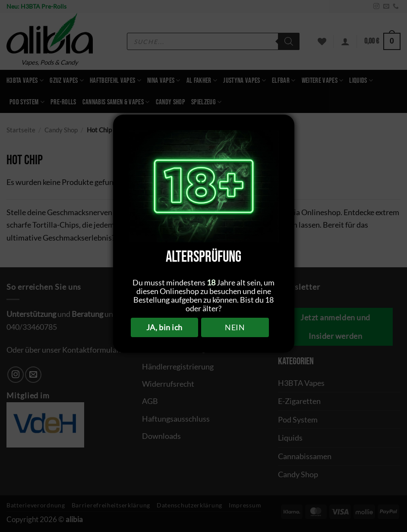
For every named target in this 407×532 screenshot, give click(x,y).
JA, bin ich (164, 327)
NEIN (235, 327)
